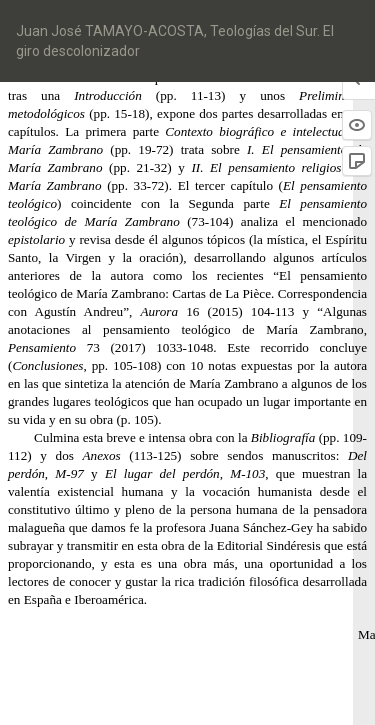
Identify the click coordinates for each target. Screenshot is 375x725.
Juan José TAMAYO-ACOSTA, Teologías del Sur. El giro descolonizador (175, 41)
